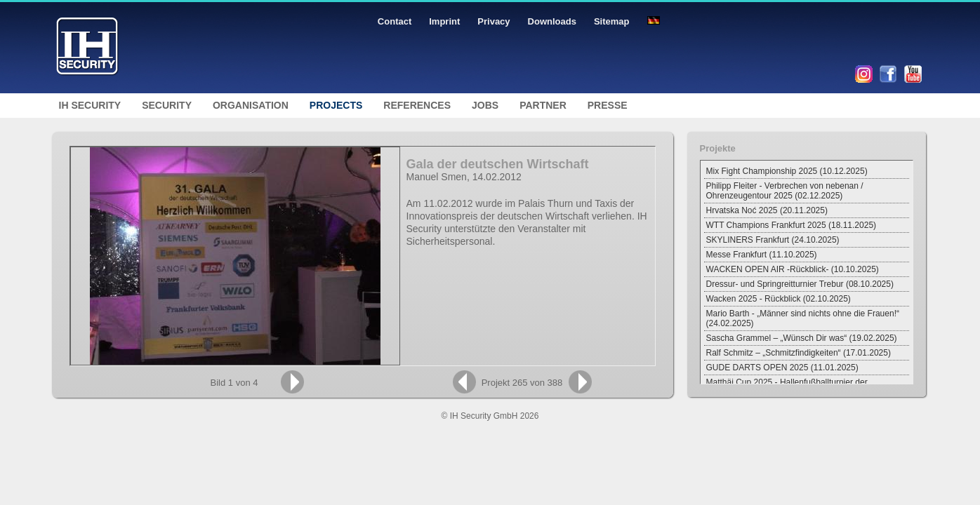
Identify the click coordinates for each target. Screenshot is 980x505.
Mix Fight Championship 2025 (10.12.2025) (787, 171)
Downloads (552, 21)
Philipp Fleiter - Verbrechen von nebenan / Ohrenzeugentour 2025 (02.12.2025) (785, 191)
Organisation (251, 105)
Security (167, 105)
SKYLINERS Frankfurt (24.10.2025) (773, 240)
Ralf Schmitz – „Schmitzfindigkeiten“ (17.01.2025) (799, 353)
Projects (336, 105)
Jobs (485, 105)
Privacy (494, 21)
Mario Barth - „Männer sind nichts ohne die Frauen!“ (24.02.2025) (803, 318)
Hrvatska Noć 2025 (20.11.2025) (767, 210)
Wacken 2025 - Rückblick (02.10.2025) (779, 299)
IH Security (90, 105)
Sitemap (612, 21)
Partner (543, 105)
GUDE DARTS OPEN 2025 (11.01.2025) (782, 368)
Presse (608, 105)
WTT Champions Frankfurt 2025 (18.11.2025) (792, 225)
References (417, 105)
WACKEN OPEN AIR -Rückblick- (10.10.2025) (793, 269)
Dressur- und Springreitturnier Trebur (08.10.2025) (800, 284)
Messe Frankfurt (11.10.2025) (762, 255)
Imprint (444, 21)
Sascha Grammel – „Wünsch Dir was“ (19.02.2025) (802, 338)
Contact (395, 21)
